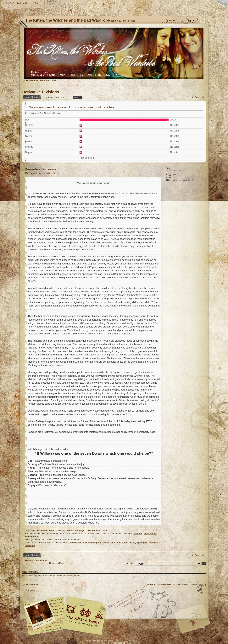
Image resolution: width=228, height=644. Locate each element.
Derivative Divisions (41, 92)
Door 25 (60, 531)
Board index (114, 53)
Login (45, 72)
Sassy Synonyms (139, 543)
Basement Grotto (45, 531)
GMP (91, 75)
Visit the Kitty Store (194, 624)
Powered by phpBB (95, 641)
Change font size (22, 3)
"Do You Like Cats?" (98, 531)
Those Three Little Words (115, 543)
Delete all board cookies (159, 584)
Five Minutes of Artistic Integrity (85, 543)
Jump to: (129, 563)
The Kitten (45, 81)
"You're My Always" (75, 531)
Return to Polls (57, 563)
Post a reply (32, 97)
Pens (72, 75)
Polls (54, 81)
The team (30, 590)
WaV (62, 75)
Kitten (52, 75)
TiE (100, 75)
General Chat (38, 75)
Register (36, 72)
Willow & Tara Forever (84, 614)
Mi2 (81, 75)
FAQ (36, 3)
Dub (32, 173)
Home (9, 3)
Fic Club (138, 534)
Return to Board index (36, 560)
